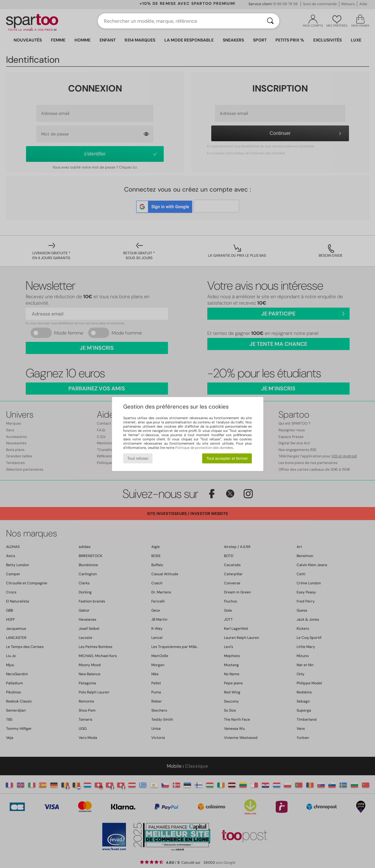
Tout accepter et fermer (227, 458)
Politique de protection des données (204, 448)
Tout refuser (138, 458)
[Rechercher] (270, 21)
